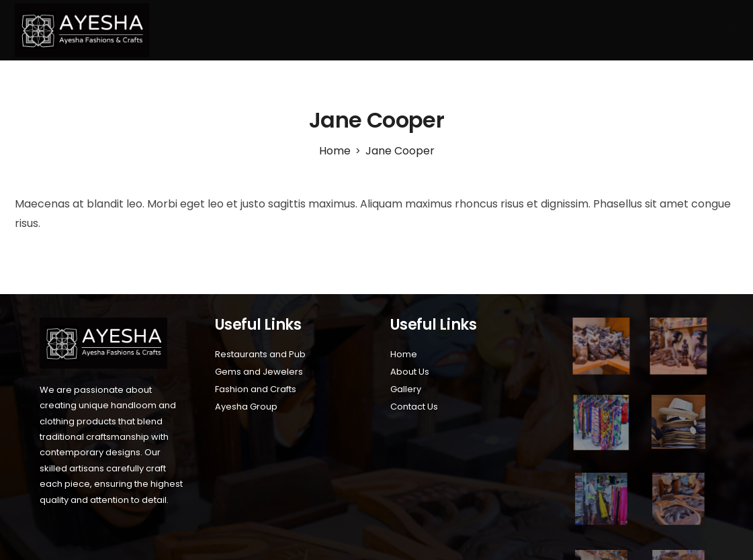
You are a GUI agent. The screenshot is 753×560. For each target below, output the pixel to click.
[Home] (335, 151)
